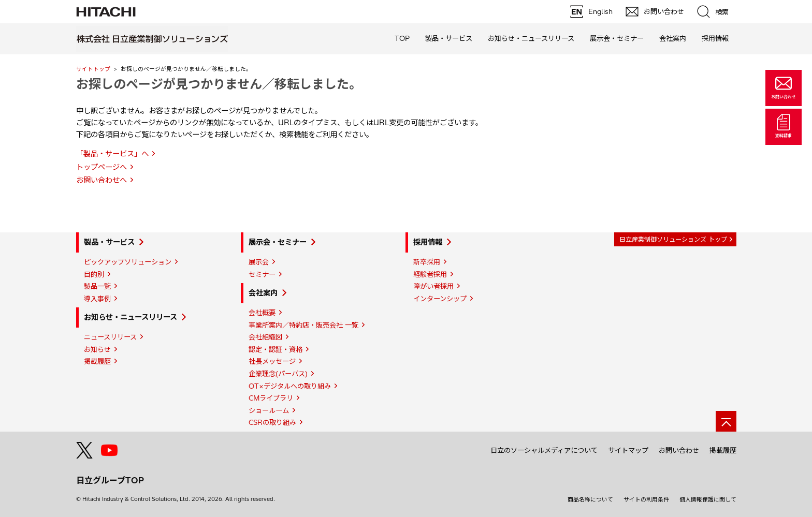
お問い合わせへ (102, 180)
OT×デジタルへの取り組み (290, 386)
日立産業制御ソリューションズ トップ (673, 239)
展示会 (259, 262)
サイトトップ (93, 69)
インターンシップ (440, 299)
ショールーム (269, 410)
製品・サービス (109, 242)
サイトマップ (628, 450)
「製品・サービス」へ (112, 154)
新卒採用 (427, 262)
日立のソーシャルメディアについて (544, 450)
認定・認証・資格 (275, 349)
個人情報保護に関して (708, 499)
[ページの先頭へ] (726, 421)
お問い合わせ (679, 450)
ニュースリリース (110, 337)
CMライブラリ (271, 398)
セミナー (262, 274)
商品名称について (590, 499)
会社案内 (263, 293)
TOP (402, 38)
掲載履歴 (97, 361)
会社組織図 (265, 337)
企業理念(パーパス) (278, 374)
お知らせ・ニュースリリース (130, 317)
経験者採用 (430, 274)
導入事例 (97, 299)
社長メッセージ (272, 361)
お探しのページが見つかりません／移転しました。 (219, 84)
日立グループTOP (110, 480)
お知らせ (97, 349)
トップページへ (102, 167)
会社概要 (262, 313)
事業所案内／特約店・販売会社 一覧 (303, 325)
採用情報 (428, 242)
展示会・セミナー (278, 242)
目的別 (94, 274)
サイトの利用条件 (646, 499)
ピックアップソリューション (128, 262)
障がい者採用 (433, 286)
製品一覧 (97, 286)
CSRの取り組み (272, 422)
